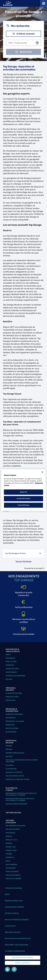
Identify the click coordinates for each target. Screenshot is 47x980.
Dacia (8, 861)
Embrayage (10, 725)
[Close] (42, 472)
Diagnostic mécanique (14, 714)
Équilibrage (10, 658)
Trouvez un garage (13, 888)
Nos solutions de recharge (16, 804)
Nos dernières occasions (15, 826)
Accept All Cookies (23, 499)
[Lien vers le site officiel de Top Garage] (8, 3)
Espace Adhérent (23, 963)
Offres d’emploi (12, 913)
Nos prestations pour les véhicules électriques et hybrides (20, 800)
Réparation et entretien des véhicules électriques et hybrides (21, 794)
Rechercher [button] (24, 52)
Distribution (11, 718)
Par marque (10, 833)
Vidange (9, 746)
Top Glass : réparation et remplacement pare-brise (22, 761)
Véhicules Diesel (12, 872)
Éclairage (10, 765)
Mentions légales (13, 932)
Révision (9, 749)
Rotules (9, 679)
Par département (13, 829)
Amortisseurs (11, 672)
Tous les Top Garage (23, 561)
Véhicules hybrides (13, 879)
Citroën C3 (10, 857)
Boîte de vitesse (12, 728)
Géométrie (10, 665)
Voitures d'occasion (11, 822)
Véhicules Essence (13, 875)
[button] (37, 43)
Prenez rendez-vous (14, 901)
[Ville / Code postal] (20, 43)
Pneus (8, 655)
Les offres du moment (15, 907)
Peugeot (9, 843)
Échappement (11, 732)
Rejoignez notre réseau (23, 958)
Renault (9, 836)
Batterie (9, 756)
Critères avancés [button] (24, 34)
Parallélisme (11, 662)
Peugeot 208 (11, 847)
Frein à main (10, 700)
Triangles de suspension (15, 676)
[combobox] (20, 43)
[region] (23, 490)
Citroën (9, 854)
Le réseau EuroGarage (15, 951)
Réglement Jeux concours (17, 945)
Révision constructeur (15, 753)
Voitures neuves (13, 813)
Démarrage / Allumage (15, 721)
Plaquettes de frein (14, 693)
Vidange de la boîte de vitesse (17, 779)
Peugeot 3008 (11, 850)
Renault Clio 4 (11, 840)
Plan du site (10, 926)
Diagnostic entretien (14, 772)
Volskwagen (11, 868)
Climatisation (11, 769)
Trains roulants (12, 669)
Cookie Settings (24, 505)
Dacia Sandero (11, 865)
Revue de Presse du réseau (17, 920)
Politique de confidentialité (18, 939)
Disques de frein (12, 697)
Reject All (24, 492)
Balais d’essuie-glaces (15, 776)
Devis (7, 894)
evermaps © (39, 568)
